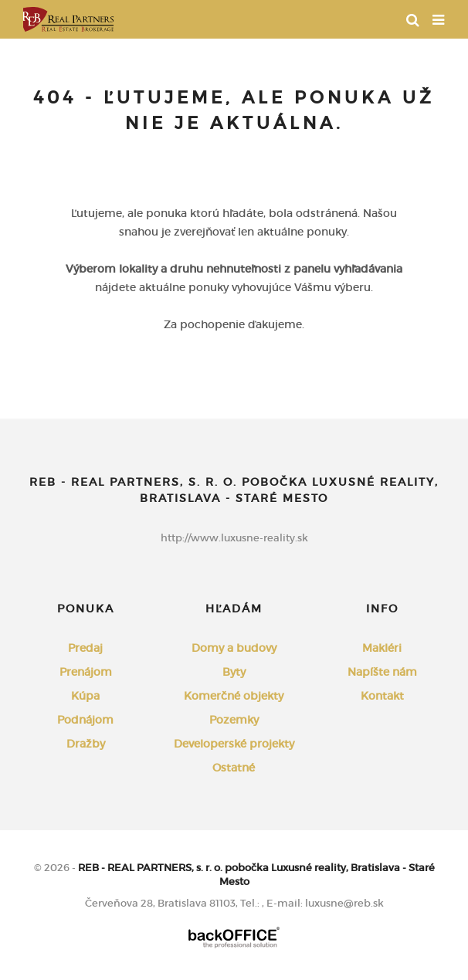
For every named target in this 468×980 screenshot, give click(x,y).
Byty (234, 672)
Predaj (85, 648)
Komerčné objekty (234, 696)
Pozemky (234, 720)
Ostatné (234, 768)
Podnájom (85, 720)
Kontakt (382, 696)
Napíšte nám (382, 672)
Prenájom (86, 672)
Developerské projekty (234, 744)
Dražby (86, 744)
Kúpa (85, 696)
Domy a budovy (234, 648)
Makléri (382, 648)
